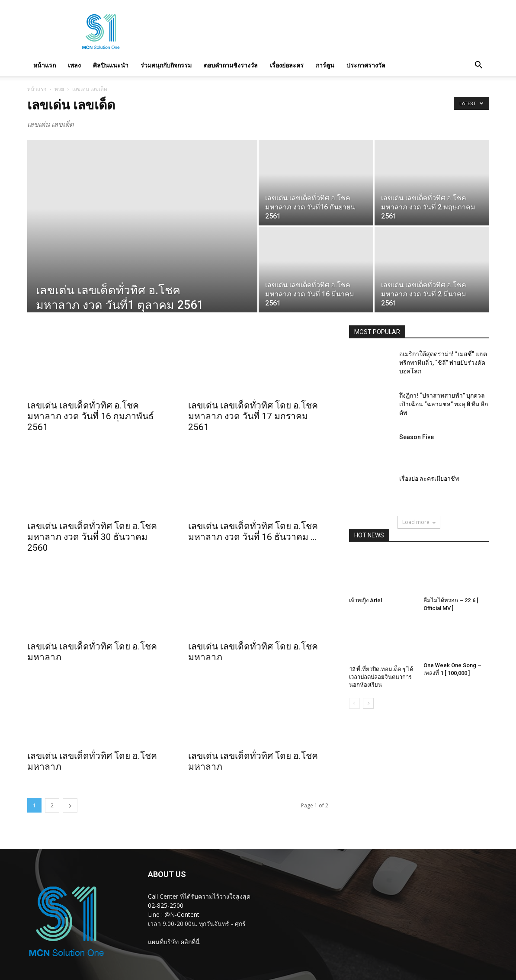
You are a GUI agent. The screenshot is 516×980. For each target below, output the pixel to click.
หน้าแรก (45, 65)
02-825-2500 (166, 905)
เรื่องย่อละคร (287, 65)
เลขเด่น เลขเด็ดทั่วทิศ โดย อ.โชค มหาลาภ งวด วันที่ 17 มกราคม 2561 (253, 416)
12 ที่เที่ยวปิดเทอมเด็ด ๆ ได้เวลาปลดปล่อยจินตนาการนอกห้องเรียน (381, 677)
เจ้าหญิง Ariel (365, 600)
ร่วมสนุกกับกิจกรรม (166, 65)
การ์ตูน (325, 65)
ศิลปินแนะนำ (111, 65)
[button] (479, 65)
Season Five (417, 437)
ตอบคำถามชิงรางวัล (231, 65)
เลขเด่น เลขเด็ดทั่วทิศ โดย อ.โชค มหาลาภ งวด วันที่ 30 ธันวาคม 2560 (92, 537)
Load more (419, 522)
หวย (59, 89)
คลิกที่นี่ (190, 942)
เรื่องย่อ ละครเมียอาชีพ (429, 479)
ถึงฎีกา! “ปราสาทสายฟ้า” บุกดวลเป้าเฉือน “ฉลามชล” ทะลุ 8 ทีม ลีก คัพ (444, 404)
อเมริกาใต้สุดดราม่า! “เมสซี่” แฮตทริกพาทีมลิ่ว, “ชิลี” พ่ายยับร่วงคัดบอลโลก (443, 363)
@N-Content (182, 914)
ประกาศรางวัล (366, 65)
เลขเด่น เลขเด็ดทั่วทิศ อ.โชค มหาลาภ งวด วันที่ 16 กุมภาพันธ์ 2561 (91, 416)
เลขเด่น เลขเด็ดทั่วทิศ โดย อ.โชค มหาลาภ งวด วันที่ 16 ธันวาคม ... (253, 532)
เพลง (74, 65)
